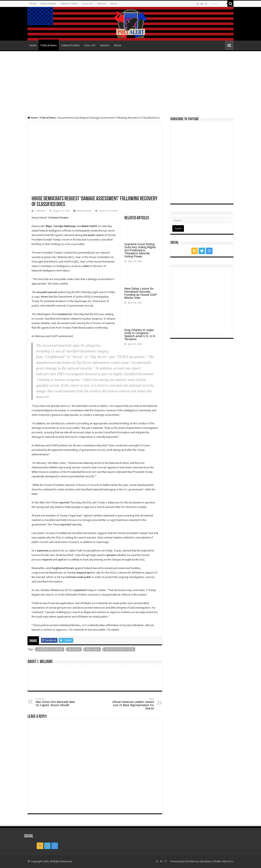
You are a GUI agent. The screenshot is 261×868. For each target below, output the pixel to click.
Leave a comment (108, 211)
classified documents (50, 649)
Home (33, 4)
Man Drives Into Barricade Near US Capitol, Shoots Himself (57, 702)
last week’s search (93, 235)
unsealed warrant (47, 292)
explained (80, 590)
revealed (62, 314)
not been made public (79, 577)
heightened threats (63, 568)
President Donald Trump (119, 649)
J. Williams (40, 211)
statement (43, 551)
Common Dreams (58, 218)
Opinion (102, 4)
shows (44, 297)
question (111, 555)
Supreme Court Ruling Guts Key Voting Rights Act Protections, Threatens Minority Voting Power (140, 250)
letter (86, 266)
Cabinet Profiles (69, 4)
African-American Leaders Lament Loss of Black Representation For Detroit (133, 704)
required (47, 560)
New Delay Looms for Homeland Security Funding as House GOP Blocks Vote (141, 293)
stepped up (83, 573)
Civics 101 (87, 4)
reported (64, 502)
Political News (48, 4)
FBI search (74, 649)
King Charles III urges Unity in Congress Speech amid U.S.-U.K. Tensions (140, 334)
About (114, 4)
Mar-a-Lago (93, 649)
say (59, 560)
